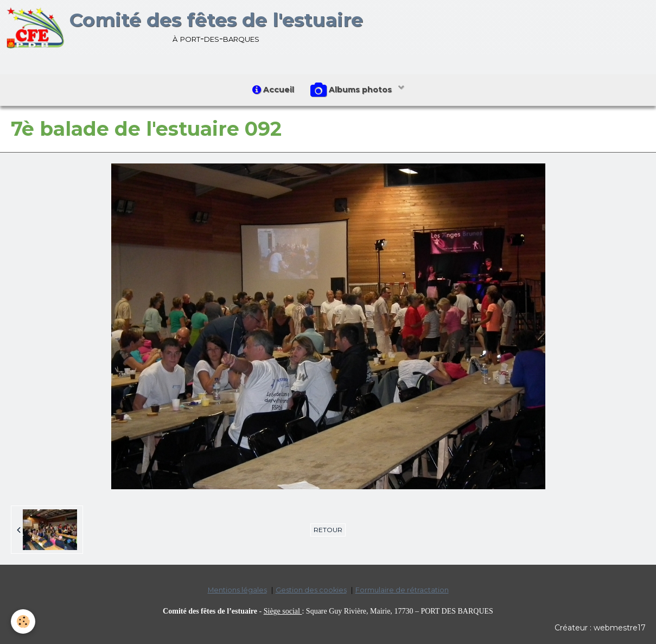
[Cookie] (23, 621)
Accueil (273, 90)
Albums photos (352, 90)
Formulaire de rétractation (402, 590)
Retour (328, 530)
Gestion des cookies (311, 590)
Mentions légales (237, 590)
